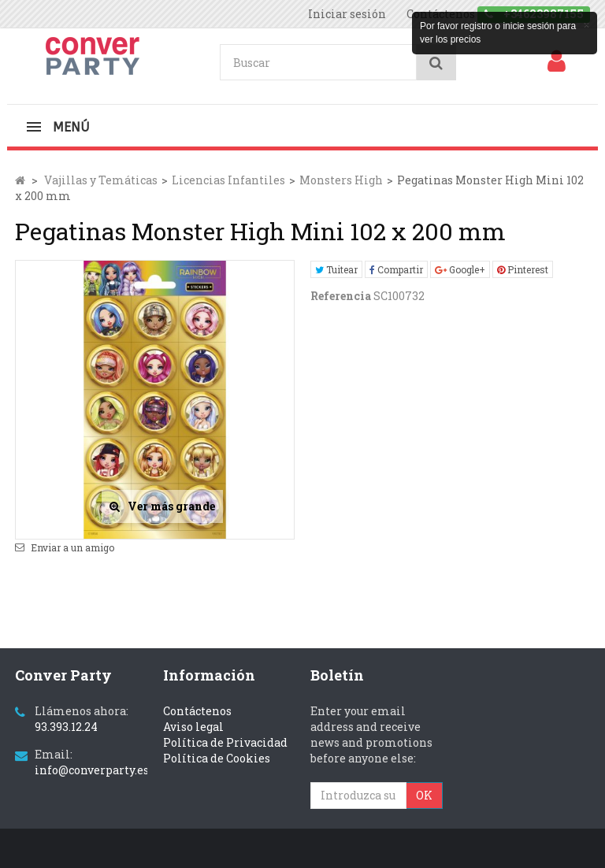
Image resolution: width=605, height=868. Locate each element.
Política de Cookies (217, 758)
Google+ (460, 269)
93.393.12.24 (66, 727)
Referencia (341, 296)
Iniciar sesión (347, 14)
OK (424, 795)
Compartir (396, 269)
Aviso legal (193, 727)
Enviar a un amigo (72, 547)
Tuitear (336, 269)
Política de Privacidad (225, 742)
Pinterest (523, 269)
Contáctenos (197, 711)
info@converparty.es (92, 770)
